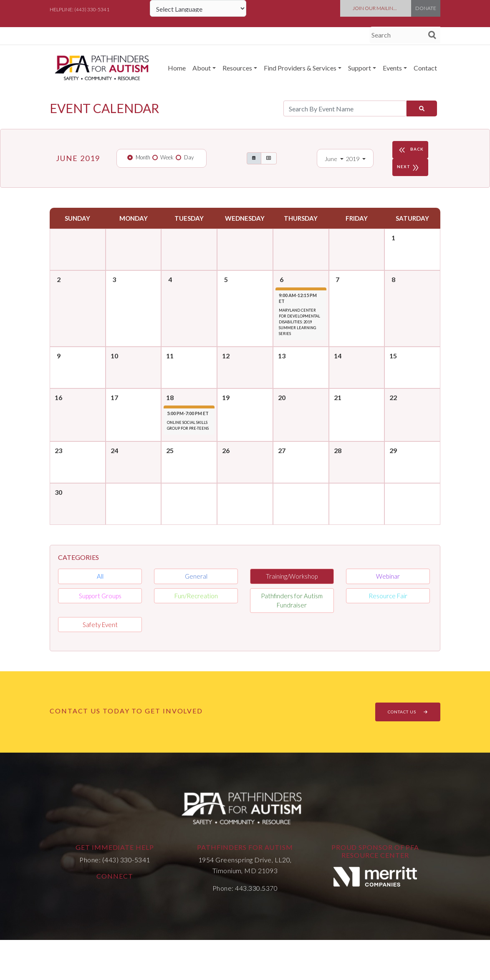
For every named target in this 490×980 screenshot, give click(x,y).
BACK (410, 150)
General (196, 576)
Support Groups (100, 596)
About (202, 68)
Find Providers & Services (300, 68)
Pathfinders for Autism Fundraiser (292, 601)
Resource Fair (388, 596)
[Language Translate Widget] (198, 8)
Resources (237, 68)
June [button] (332, 159)
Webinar (388, 576)
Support (360, 68)
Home (177, 68)
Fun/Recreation (196, 596)
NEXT (409, 167)
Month (143, 157)
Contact (425, 68)
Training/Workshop (292, 576)
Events (392, 68)
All (100, 576)
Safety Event (100, 625)
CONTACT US (408, 712)
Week (167, 157)
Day (189, 157)
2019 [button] (353, 159)
